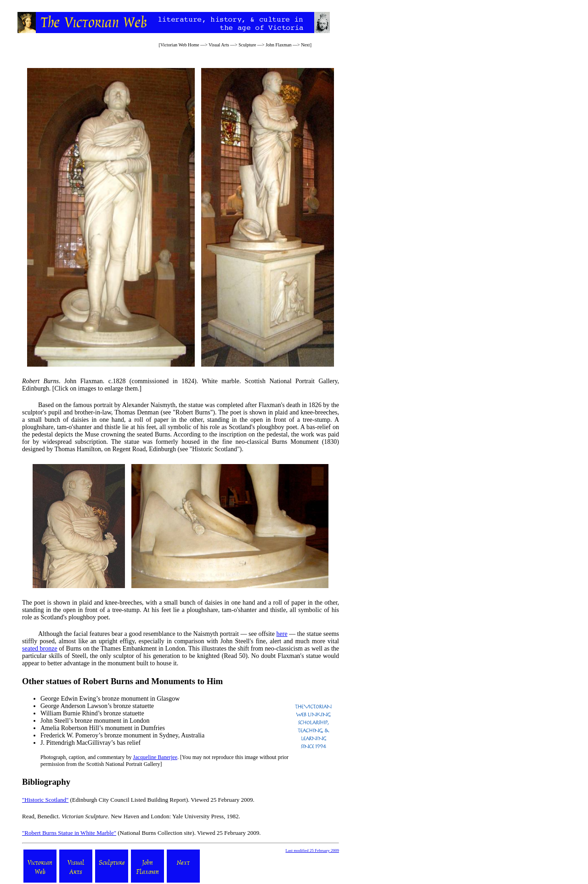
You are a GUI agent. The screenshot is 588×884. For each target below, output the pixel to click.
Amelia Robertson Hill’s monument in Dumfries (103, 728)
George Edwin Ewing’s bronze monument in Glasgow (110, 699)
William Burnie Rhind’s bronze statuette (92, 713)
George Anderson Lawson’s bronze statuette (97, 706)
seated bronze (40, 649)
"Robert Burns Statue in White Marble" (69, 833)
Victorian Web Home (180, 45)
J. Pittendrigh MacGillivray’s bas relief (90, 743)
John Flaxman (278, 45)
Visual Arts (219, 45)
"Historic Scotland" (45, 800)
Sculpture (247, 45)
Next (305, 45)
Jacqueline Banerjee (155, 757)
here (282, 634)
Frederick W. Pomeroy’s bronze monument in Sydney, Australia (122, 735)
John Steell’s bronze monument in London (95, 721)
